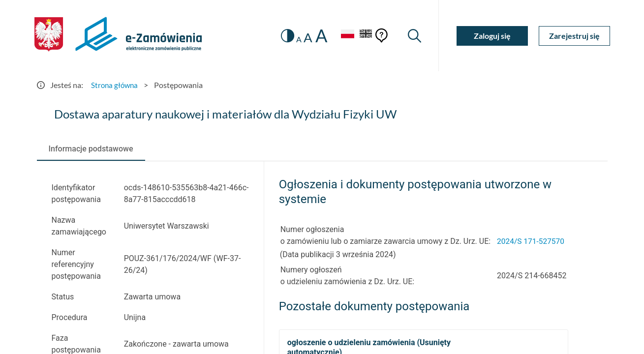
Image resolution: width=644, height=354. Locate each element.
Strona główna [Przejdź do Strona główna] (116, 85)
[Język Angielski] (365, 36)
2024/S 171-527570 (532, 241)
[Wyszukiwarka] (414, 36)
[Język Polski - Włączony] (344, 36)
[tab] (91, 149)
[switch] (284, 36)
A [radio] (296, 39)
